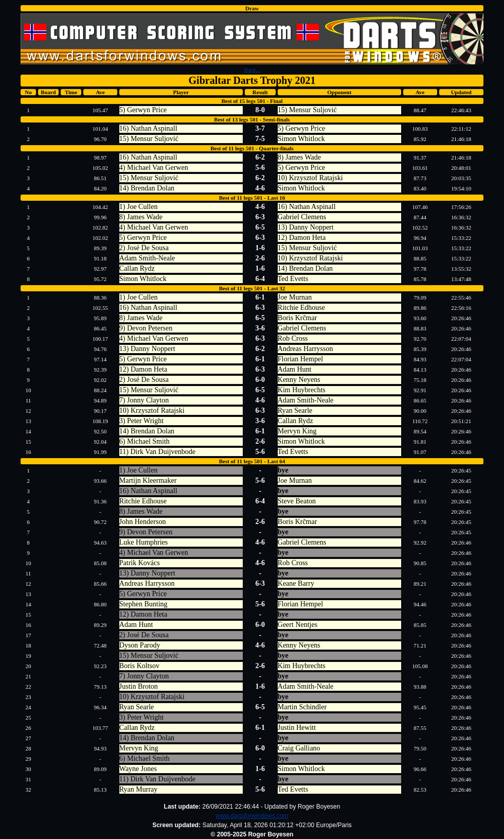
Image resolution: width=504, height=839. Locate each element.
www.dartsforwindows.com (252, 816)
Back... (252, 69)
